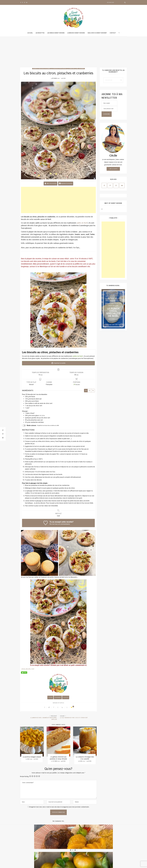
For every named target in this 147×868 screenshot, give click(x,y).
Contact (113, 33)
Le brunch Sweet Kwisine (76, 33)
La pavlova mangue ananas (32, 756)
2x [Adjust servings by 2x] (89, 390)
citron (23, 668)
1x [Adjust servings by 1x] (86, 390)
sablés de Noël (82, 223)
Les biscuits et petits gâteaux (59, 69)
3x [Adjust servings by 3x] (93, 390)
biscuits (28, 668)
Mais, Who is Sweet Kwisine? (97, 33)
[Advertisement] (73, 53)
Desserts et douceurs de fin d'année (42, 69)
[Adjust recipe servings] (74, 384)
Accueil (30, 33)
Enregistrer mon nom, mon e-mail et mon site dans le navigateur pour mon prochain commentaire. (59, 806)
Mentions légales (108, 865)
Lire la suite (113, 169)
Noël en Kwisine (80, 69)
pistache (66, 697)
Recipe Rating (24, 776)
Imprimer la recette (66, 184)
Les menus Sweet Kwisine (56, 33)
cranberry (58, 697)
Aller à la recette (50, 184)
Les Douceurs (71, 69)
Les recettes (40, 33)
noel (33, 668)
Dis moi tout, (54, 523)
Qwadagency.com (123, 865)
